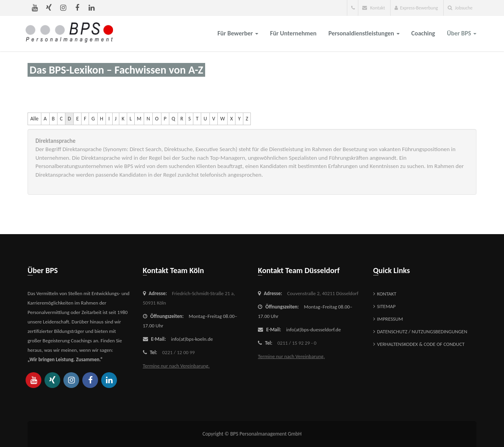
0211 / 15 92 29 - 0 (297, 343)
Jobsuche (460, 8)
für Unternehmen (293, 33)
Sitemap (386, 306)
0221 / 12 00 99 (179, 352)
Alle (34, 119)
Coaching (423, 33)
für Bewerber (238, 33)
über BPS (462, 33)
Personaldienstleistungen (364, 33)
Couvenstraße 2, (323, 293)
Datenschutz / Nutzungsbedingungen (422, 332)
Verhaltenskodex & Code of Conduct (421, 344)
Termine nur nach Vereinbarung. (176, 366)
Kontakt (373, 8)
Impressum (390, 319)
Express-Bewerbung (416, 8)
